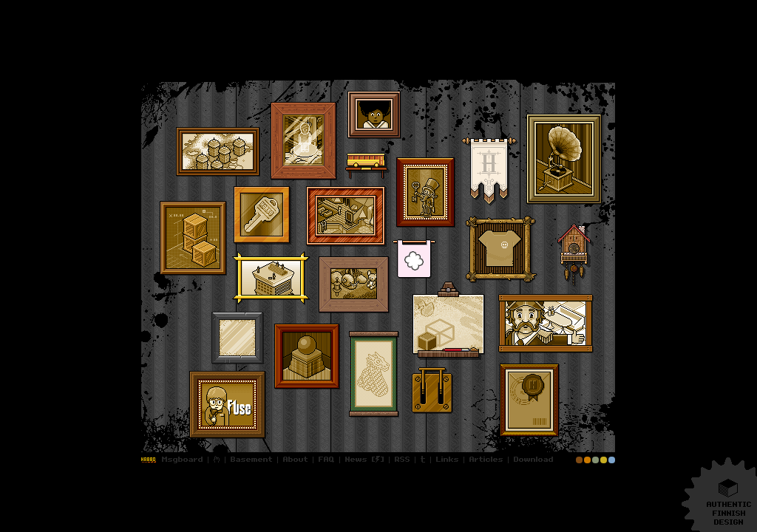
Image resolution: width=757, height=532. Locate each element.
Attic (354, 285)
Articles (486, 460)
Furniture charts (304, 141)
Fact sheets (218, 152)
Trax (564, 159)
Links (448, 460)
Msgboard (184, 460)
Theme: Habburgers (587, 460)
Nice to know (262, 215)
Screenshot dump (346, 216)
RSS (403, 460)
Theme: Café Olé (595, 460)
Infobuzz (367, 166)
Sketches (374, 374)
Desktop (228, 405)
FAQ (327, 460)
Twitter (423, 460)
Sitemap (217, 460)
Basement (252, 460)
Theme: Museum (579, 460)
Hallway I (426, 192)
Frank (546, 324)
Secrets (490, 171)
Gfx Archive (238, 338)
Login (150, 460)
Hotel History (374, 115)
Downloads (532, 460)
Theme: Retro (604, 460)
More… (139, 73)
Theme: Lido (612, 460)
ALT (449, 321)
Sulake (414, 259)
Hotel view (271, 278)
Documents (530, 400)
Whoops (432, 394)
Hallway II (307, 357)
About (296, 460)
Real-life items (502, 249)
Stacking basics (193, 238)
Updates (354, 460)
